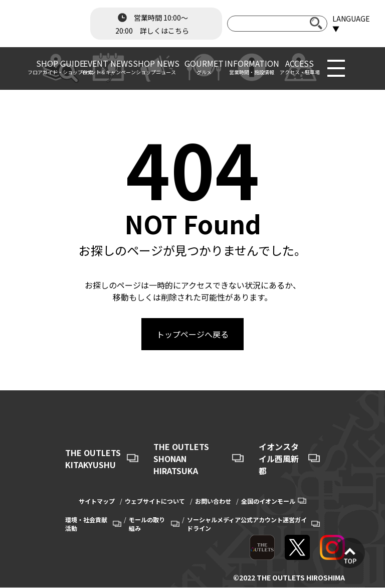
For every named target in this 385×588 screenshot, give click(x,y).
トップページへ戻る (192, 334)
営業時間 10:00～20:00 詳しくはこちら (152, 23)
